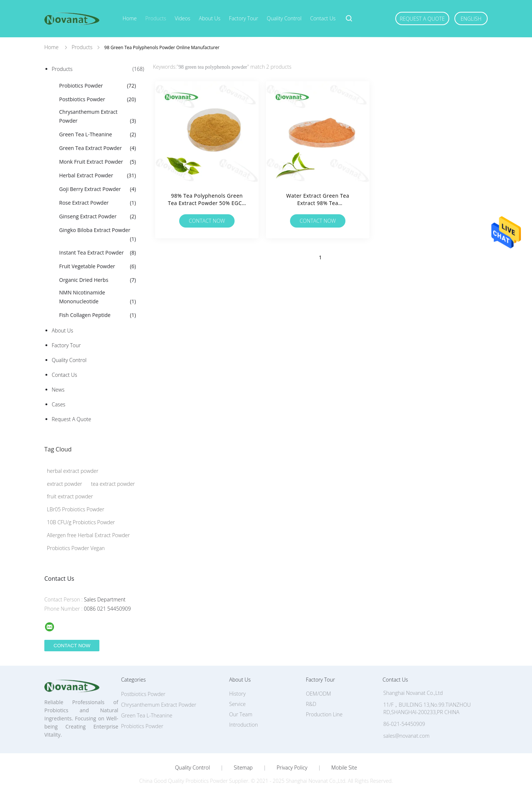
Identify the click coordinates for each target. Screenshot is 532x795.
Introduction (243, 725)
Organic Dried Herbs (98, 280)
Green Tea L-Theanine (98, 134)
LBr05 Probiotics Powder (76, 509)
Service (237, 704)
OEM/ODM (318, 694)
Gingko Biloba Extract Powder (98, 235)
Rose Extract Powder (98, 203)
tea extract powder (113, 484)
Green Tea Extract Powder (98, 148)
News (58, 390)
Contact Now (207, 221)
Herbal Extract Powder (98, 175)
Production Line (324, 714)
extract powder (64, 484)
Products (156, 18)
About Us (209, 18)
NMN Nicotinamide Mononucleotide (98, 297)
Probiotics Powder (98, 86)
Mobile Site (344, 768)
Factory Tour (244, 18)
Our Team (241, 714)
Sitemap (243, 768)
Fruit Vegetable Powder (98, 266)
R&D (311, 704)
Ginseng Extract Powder (98, 216)
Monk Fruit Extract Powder (98, 162)
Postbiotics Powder (98, 99)
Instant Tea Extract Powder (98, 253)
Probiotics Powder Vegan (76, 548)
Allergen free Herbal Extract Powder (88, 535)
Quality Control (284, 18)
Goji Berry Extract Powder (98, 189)
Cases (59, 404)
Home (130, 18)
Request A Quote (422, 19)
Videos (183, 18)
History (237, 694)
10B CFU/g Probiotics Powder (81, 522)
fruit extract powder (70, 496)
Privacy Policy (292, 768)
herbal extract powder (73, 471)
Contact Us (323, 18)
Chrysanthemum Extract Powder (98, 117)
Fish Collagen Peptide (98, 315)
